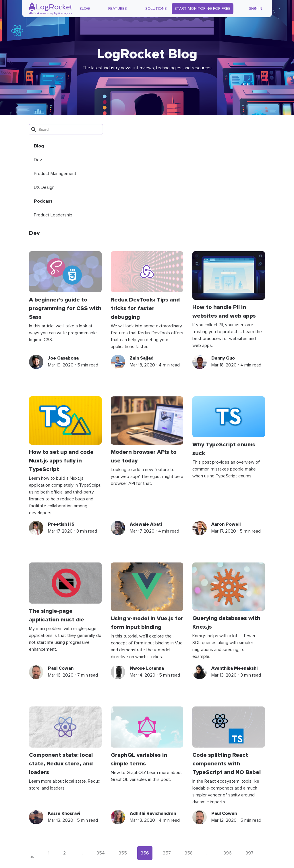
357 (167, 853)
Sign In (256, 9)
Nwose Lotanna (147, 668)
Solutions (156, 9)
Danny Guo (223, 358)
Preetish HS (61, 524)
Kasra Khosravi (64, 813)
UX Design (44, 187)
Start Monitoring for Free (203, 9)
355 (123, 853)
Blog (85, 9)
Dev (38, 160)
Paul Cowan (61, 668)
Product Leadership (53, 215)
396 (228, 853)
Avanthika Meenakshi (234, 668)
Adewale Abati (146, 524)
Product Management (55, 174)
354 (101, 853)
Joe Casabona (63, 358)
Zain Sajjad (142, 358)
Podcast (43, 201)
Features (118, 9)
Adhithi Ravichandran (153, 813)
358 (189, 853)
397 (249, 853)
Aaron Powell (226, 524)
